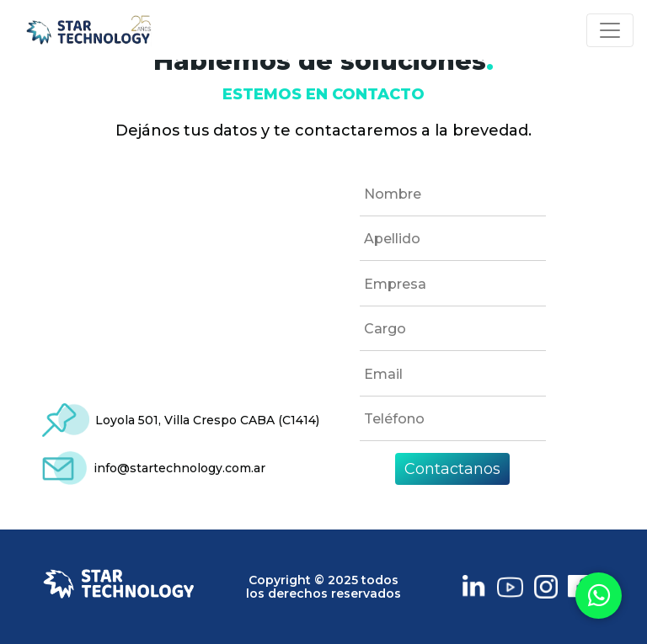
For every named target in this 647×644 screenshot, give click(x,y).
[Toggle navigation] (610, 30)
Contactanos (452, 469)
